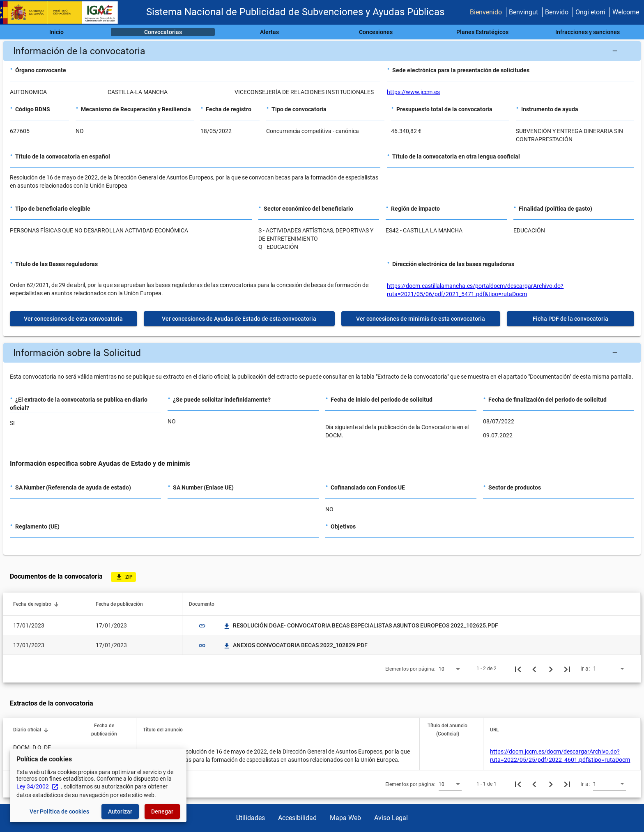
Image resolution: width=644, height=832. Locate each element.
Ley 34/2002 (38, 786)
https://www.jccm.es (413, 92)
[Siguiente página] (551, 669)
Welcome (626, 12)
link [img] (202, 626)
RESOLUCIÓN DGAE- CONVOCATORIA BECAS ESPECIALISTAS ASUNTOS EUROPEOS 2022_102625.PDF (361, 625)
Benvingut (523, 12)
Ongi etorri (590, 12)
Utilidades (251, 818)
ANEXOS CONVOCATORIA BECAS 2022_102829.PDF (295, 645)
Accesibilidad (297, 818)
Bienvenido (486, 12)
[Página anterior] (534, 669)
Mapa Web (345, 818)
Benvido (557, 12)
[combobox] (450, 669)
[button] (322, 51)
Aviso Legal (391, 818)
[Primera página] (518, 669)
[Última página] (567, 669)
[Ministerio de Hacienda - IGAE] (63, 13)
